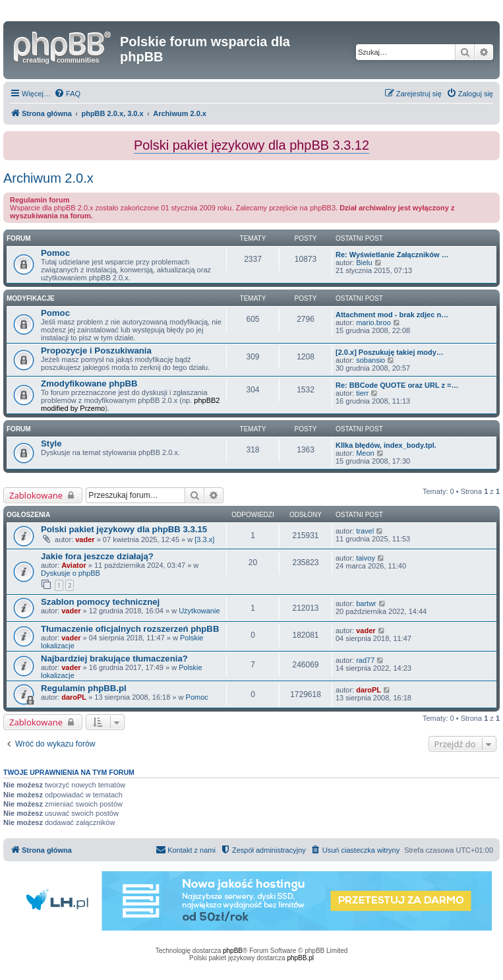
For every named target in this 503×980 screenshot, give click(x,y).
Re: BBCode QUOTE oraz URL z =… (397, 385)
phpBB (233, 951)
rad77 (365, 660)
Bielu (364, 262)
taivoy (366, 558)
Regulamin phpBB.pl (84, 688)
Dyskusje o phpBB (71, 573)
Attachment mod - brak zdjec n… (392, 315)
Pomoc (55, 253)
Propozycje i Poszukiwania (96, 351)
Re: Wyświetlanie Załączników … (392, 255)
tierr (362, 393)
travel (365, 531)
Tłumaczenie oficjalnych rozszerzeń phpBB (130, 629)
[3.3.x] (204, 539)
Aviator (74, 565)
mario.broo (373, 322)
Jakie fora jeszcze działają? (97, 556)
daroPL (74, 697)
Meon (365, 453)
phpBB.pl (300, 958)
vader (85, 539)
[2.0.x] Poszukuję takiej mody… (390, 352)
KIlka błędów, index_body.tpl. (386, 445)
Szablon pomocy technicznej (100, 602)
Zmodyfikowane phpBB (89, 383)
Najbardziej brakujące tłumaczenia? (114, 658)
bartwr (366, 603)
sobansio (370, 360)
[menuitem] (67, 94)
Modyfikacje (31, 298)
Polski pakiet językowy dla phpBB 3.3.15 (124, 529)
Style (51, 444)
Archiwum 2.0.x (48, 178)
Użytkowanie (199, 611)
